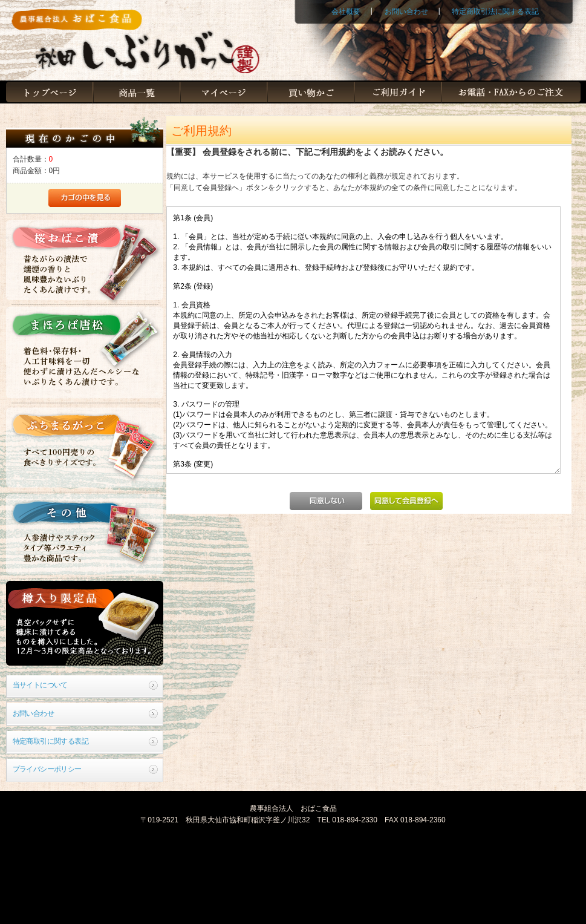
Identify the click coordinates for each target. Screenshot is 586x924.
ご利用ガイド (398, 92)
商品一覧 (137, 92)
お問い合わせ (406, 11)
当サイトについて (40, 685)
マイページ (224, 92)
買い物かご (311, 92)
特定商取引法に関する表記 (495, 11)
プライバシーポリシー (47, 769)
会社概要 (346, 11)
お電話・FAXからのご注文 (511, 92)
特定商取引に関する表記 (50, 741)
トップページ (50, 92)
